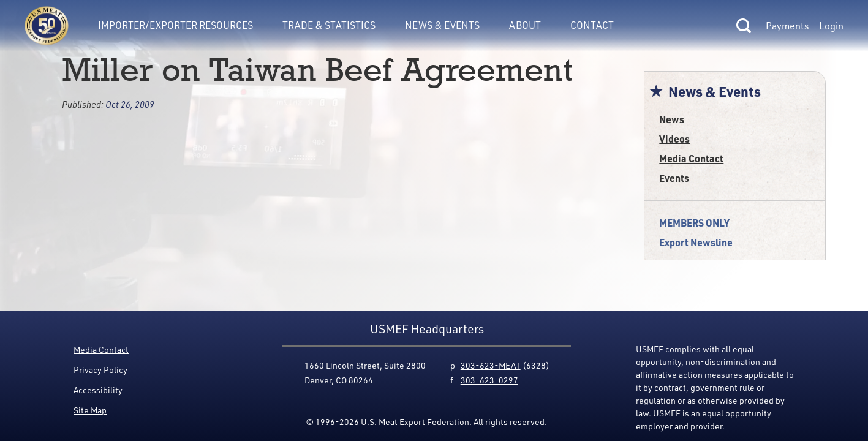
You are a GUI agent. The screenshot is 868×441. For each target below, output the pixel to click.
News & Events (442, 25)
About (525, 25)
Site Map (90, 410)
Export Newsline (696, 242)
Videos (674, 139)
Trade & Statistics (329, 25)
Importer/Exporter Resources (175, 25)
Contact (592, 25)
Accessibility (98, 390)
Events (674, 178)
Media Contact (691, 158)
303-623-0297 (489, 380)
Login (831, 26)
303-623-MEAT (491, 365)
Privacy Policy (100, 370)
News (672, 119)
